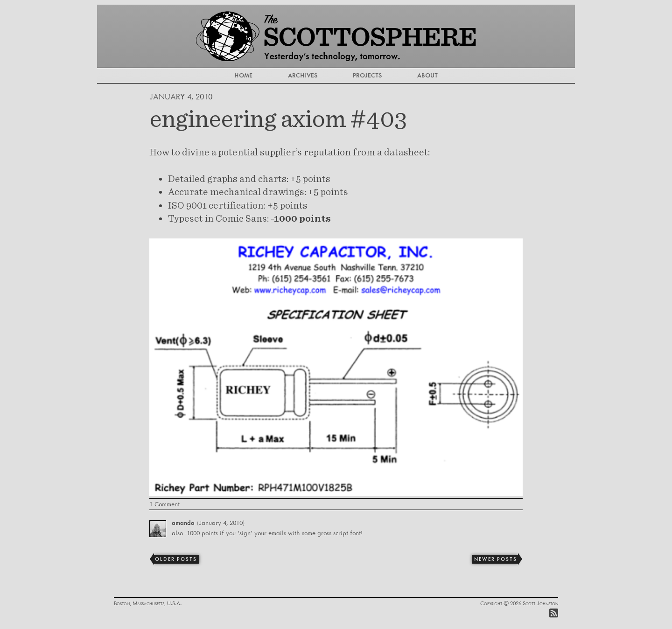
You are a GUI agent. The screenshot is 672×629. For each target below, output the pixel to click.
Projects (367, 75)
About (427, 75)
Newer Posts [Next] (495, 559)
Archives (303, 75)
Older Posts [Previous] (176, 559)
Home (243, 75)
